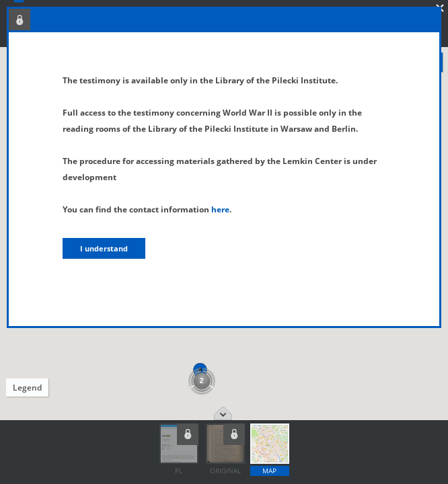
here (220, 209)
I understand (104, 248)
